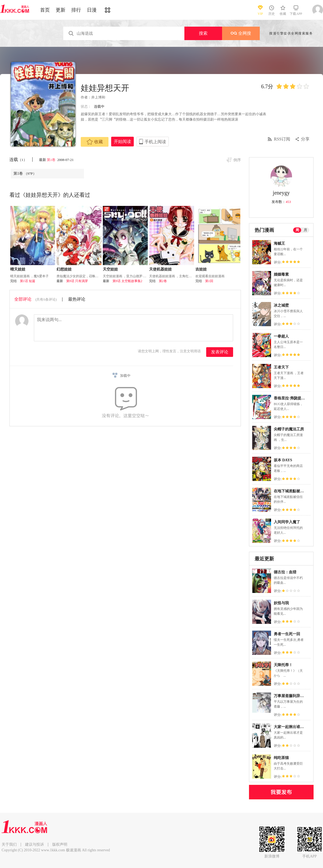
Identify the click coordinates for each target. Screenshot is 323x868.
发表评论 (220, 352)
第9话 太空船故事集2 (127, 281)
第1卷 (52, 160)
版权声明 (60, 844)
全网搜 (241, 33)
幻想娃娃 (64, 269)
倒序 (237, 160)
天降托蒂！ (283, 665)
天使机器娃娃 (160, 269)
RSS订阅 (282, 139)
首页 (45, 10)
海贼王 (279, 243)
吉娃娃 (201, 269)
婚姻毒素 (281, 274)
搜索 (203, 33)
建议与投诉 (34, 844)
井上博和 (98, 97)
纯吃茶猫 (281, 758)
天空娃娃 (110, 269)
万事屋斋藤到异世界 (291, 696)
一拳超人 (281, 336)
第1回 (209, 281)
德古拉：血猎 (285, 572)
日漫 (92, 10)
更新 (61, 10)
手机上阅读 (155, 142)
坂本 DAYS (283, 460)
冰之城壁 (281, 305)
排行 (76, 10)
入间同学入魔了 (287, 522)
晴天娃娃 (18, 269)
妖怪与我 (281, 603)
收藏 (95, 142)
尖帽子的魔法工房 (289, 429)
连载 (18, 159)
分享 (305, 139)
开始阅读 (122, 141)
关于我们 (9, 844)
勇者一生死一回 (287, 634)
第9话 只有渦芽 (77, 281)
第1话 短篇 (28, 281)
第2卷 (163, 281)
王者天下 (281, 367)
